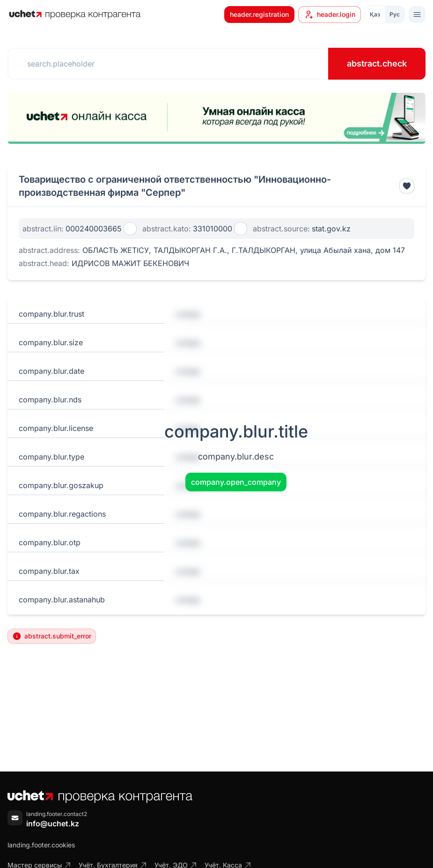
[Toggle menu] (417, 15)
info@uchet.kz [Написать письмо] (53, 823)
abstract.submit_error (52, 636)
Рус (395, 14)
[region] (216, 118)
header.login (330, 15)
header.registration (259, 14)
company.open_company (236, 482)
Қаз (375, 14)
